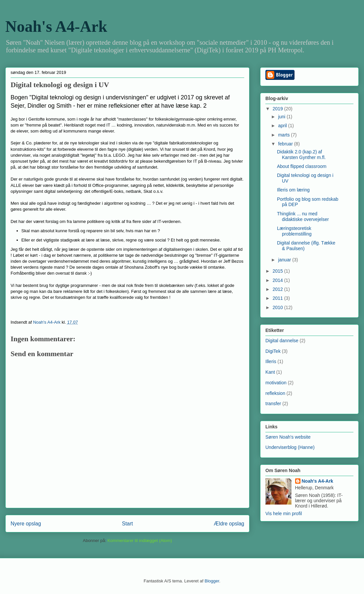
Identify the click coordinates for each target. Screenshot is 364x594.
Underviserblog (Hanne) (290, 447)
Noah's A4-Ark (56, 26)
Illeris (271, 361)
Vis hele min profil (284, 513)
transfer (273, 404)
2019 (278, 109)
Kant (270, 372)
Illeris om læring (293, 190)
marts (284, 135)
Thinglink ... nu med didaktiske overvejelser (303, 216)
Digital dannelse (282, 341)
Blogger (212, 581)
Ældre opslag (229, 524)
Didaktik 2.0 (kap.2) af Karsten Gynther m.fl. (301, 155)
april (283, 126)
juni (282, 117)
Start (128, 524)
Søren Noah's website (288, 437)
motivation (276, 383)
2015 (278, 271)
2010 (278, 307)
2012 (278, 289)
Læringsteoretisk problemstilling (294, 231)
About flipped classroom (302, 166)
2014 (278, 280)
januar (285, 260)
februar (286, 144)
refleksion (275, 393)
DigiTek (273, 351)
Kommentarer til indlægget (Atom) (140, 540)
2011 (278, 298)
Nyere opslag (26, 524)
